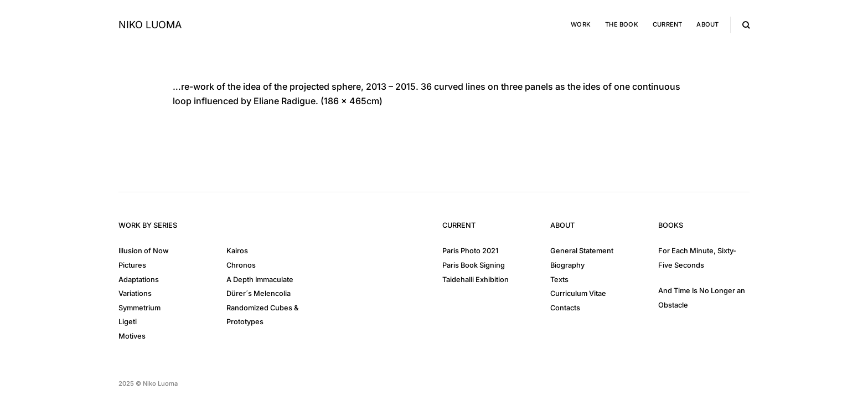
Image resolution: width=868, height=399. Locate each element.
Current (668, 24)
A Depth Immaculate (260, 280)
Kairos (237, 251)
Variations (135, 293)
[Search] (746, 25)
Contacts (565, 308)
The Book (622, 24)
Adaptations (139, 280)
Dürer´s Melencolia (259, 293)
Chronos (241, 265)
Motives (132, 336)
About (707, 24)
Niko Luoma (150, 25)
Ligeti (128, 322)
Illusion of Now (144, 251)
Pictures (132, 265)
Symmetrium (139, 308)
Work (581, 24)
